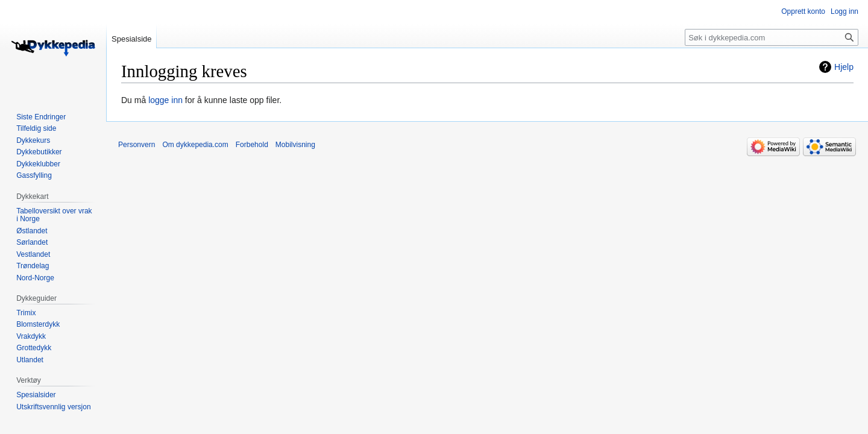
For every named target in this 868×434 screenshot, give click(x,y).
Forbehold (252, 145)
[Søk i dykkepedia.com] (772, 37)
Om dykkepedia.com (195, 145)
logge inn (165, 100)
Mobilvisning (295, 145)
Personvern (137, 145)
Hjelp (844, 67)
